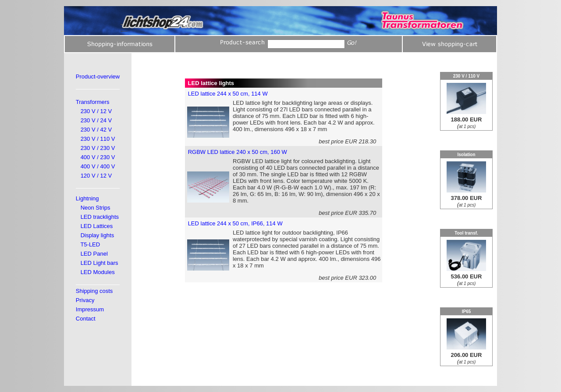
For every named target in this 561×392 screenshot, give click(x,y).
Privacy (85, 300)
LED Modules (98, 272)
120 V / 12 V (96, 176)
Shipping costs (94, 291)
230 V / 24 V (96, 120)
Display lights (98, 235)
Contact (86, 319)
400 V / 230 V (98, 157)
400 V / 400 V (98, 166)
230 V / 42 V (96, 130)
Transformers (93, 102)
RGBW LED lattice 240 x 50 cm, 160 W (238, 152)
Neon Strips (96, 208)
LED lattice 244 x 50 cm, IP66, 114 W (235, 223)
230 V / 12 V (96, 111)
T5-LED (90, 244)
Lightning (87, 198)
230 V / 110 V (98, 139)
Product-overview (98, 77)
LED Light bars (99, 263)
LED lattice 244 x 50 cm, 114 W (228, 94)
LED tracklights (100, 217)
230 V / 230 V (98, 148)
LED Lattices (97, 226)
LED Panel (94, 254)
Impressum (90, 309)
